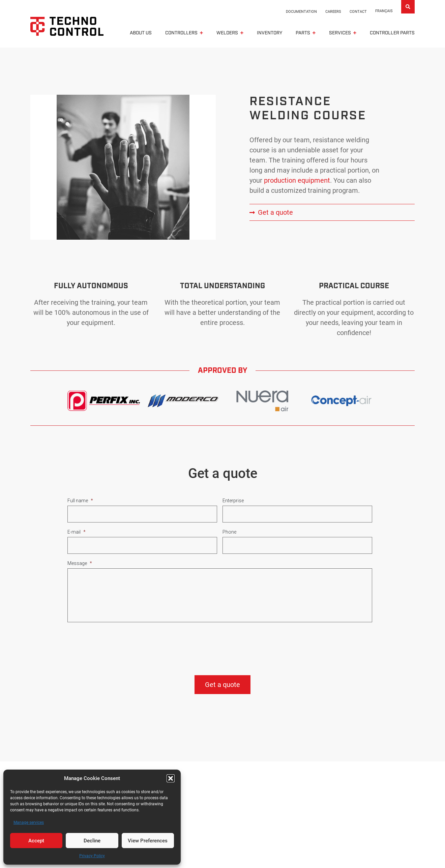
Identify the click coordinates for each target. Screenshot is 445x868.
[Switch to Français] (384, 11)
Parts (303, 34)
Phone (229, 533)
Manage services (29, 822)
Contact (358, 12)
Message (80, 565)
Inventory (270, 34)
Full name (80, 502)
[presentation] (119, 645)
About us (141, 34)
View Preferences (148, 841)
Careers (333, 12)
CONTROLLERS (181, 34)
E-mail (77, 533)
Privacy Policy (92, 856)
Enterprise (233, 502)
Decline (92, 841)
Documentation (301, 12)
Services (340, 34)
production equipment (297, 182)
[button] (171, 778)
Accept (36, 841)
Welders (227, 34)
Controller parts (392, 34)
